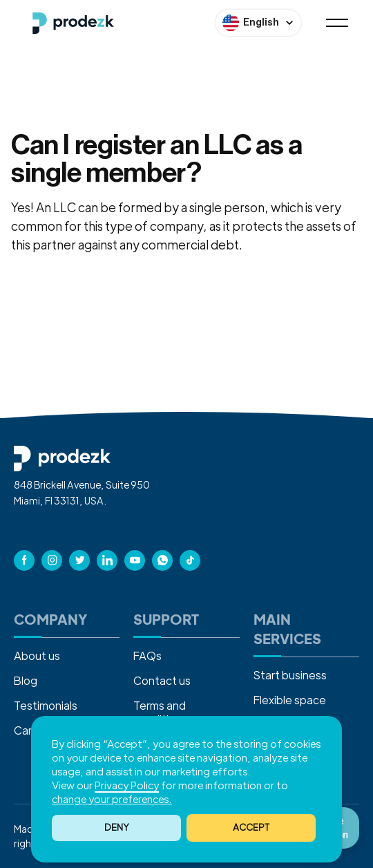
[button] (251, 828)
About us (37, 655)
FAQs (147, 655)
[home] (70, 23)
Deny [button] (117, 827)
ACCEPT (251, 827)
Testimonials (46, 705)
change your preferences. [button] (112, 799)
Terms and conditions (160, 712)
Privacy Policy (127, 785)
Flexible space (290, 700)
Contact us (162, 680)
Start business (290, 675)
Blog (26, 680)
